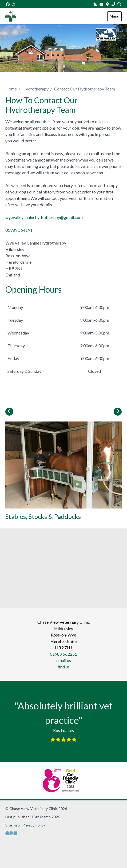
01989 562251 (63, 654)
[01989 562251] (113, 4)
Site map (13, 825)
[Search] (120, 4)
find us (64, 667)
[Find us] (108, 4)
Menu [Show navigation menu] (114, 16)
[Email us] (101, 4)
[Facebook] (8, 4)
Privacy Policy (34, 825)
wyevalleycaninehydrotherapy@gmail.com (44, 217)
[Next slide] (118, 412)
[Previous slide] (9, 412)
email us (64, 660)
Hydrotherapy (35, 89)
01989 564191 (19, 230)
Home (11, 89)
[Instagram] (14, 4)
